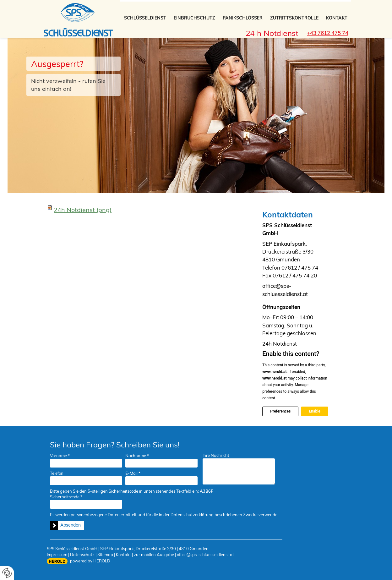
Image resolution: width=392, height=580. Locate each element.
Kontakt (337, 18)
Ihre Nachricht (216, 455)
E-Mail (133, 473)
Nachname (137, 456)
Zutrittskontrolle (294, 18)
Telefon (57, 473)
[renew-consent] (7, 573)
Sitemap (105, 555)
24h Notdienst (83, 210)
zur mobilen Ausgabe (154, 555)
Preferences (280, 411)
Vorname (60, 456)
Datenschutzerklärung (192, 515)
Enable (314, 411)
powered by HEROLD (90, 561)
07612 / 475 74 (300, 268)
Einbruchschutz (194, 18)
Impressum (57, 555)
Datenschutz (82, 555)
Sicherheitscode (66, 497)
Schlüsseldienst (145, 18)
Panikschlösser (243, 18)
